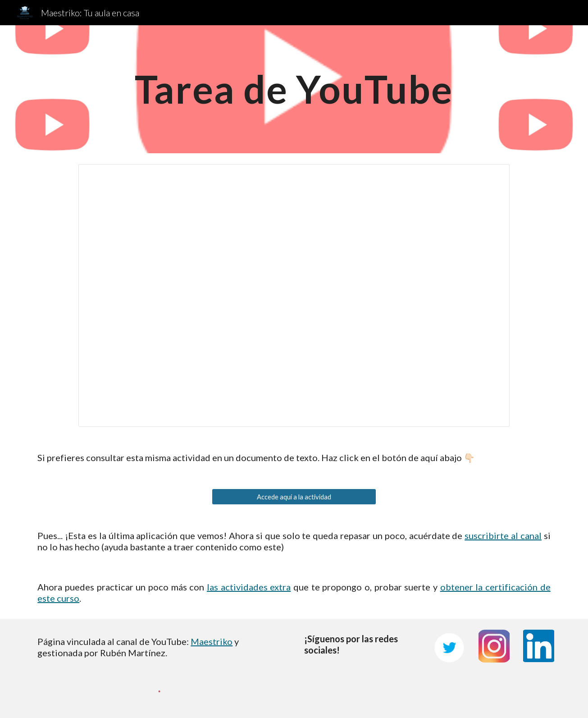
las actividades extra (249, 587)
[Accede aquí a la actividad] (294, 497)
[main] (294, 89)
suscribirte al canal (503, 535)
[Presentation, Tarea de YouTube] (294, 295)
